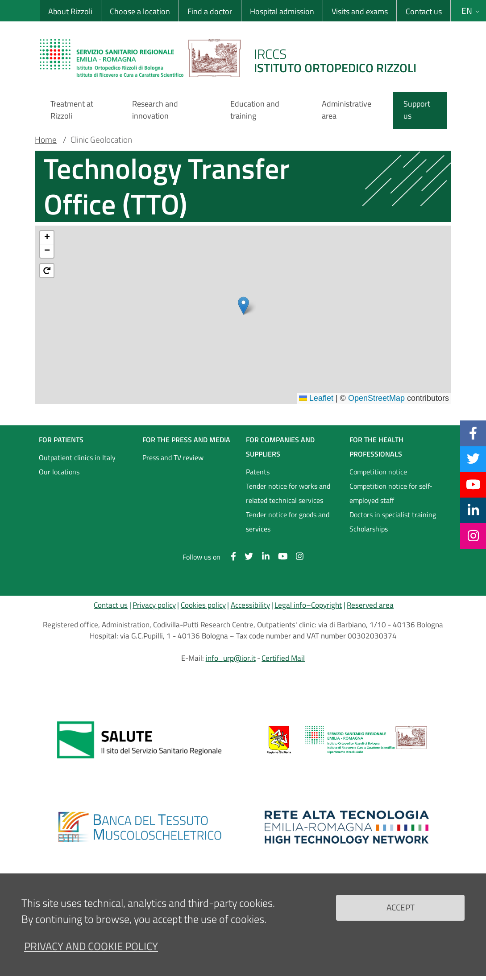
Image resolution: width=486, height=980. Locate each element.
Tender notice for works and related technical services (288, 493)
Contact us (424, 11)
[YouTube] (473, 484)
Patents (258, 472)
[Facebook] (473, 433)
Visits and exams (360, 11)
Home (46, 140)
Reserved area (370, 605)
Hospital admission (282, 11)
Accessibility (250, 605)
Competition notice (378, 472)
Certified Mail (283, 658)
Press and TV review (173, 457)
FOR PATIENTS (61, 440)
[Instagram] (473, 535)
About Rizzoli (70, 11)
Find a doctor (210, 11)
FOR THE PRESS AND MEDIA (186, 440)
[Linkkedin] (473, 510)
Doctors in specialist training (393, 515)
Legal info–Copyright (308, 605)
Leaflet (316, 398)
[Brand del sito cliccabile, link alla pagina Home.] (233, 58)
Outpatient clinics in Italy (77, 457)
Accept (401, 907)
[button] (243, 306)
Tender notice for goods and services (288, 522)
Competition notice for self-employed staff (391, 493)
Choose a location (140, 11)
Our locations (59, 472)
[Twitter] (473, 459)
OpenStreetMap (376, 398)
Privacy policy (154, 605)
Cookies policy (203, 605)
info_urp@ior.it (231, 658)
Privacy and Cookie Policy (91, 946)
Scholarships (369, 529)
